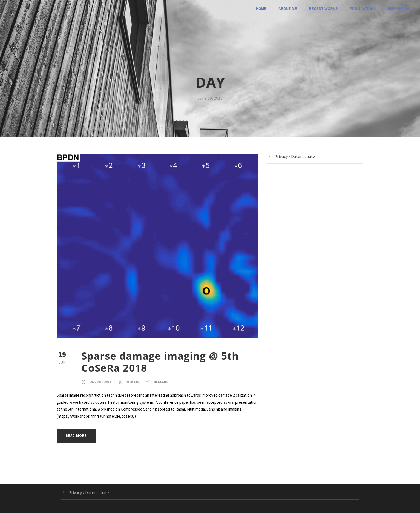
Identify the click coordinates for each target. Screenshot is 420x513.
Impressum (399, 9)
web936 (133, 382)
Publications (363, 9)
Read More (76, 436)
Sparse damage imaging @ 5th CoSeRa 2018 (160, 362)
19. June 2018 (100, 382)
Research (162, 382)
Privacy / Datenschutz (295, 156)
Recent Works (323, 9)
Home (261, 9)
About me (288, 9)
